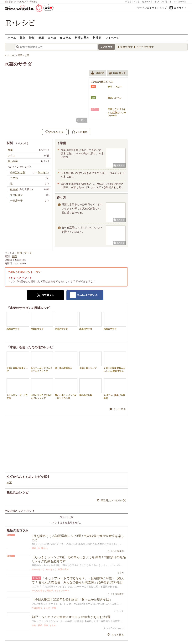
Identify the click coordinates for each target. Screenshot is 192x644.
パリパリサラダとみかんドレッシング (42, 389)
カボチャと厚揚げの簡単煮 (115, 389)
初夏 (34, 548)
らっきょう (51, 569)
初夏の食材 (63, 569)
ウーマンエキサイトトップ (152, 8)
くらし (137, 2)
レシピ (47, 608)
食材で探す (126, 47)
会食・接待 (37, 625)
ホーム (12, 38)
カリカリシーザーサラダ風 (18, 389)
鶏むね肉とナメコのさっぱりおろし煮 (66, 389)
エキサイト (180, 8)
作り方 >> (43, 172)
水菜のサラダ (18, 321)
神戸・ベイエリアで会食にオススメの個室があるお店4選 (71, 617)
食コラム (65, 38)
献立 (23, 38)
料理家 (97, 38)
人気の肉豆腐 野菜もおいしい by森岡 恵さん (115, 362)
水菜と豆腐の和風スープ (18, 362)
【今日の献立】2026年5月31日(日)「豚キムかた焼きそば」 (72, 599)
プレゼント (166, 2)
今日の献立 (37, 608)
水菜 (9, 482)
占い (157, 2)
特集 (32, 38)
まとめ (52, 38)
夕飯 (54, 608)
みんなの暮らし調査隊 (42, 591)
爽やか (44, 548)
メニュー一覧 (180, 2)
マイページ (112, 38)
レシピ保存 (81, 132)
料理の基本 (82, 38)
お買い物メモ (117, 74)
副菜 (15, 256)
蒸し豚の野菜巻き (66, 360)
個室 (46, 625)
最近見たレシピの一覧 (113, 500)
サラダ (28, 253)
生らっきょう (38, 569)
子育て (128, 2)
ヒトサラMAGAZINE (114, 628)
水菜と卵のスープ (91, 360)
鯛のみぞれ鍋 (91, 387)
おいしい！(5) (56, 132)
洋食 (20, 253)
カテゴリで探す (145, 47)
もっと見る (119, 409)
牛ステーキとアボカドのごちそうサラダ (42, 362)
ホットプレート (62, 591)
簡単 (41, 38)
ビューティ (147, 2)
